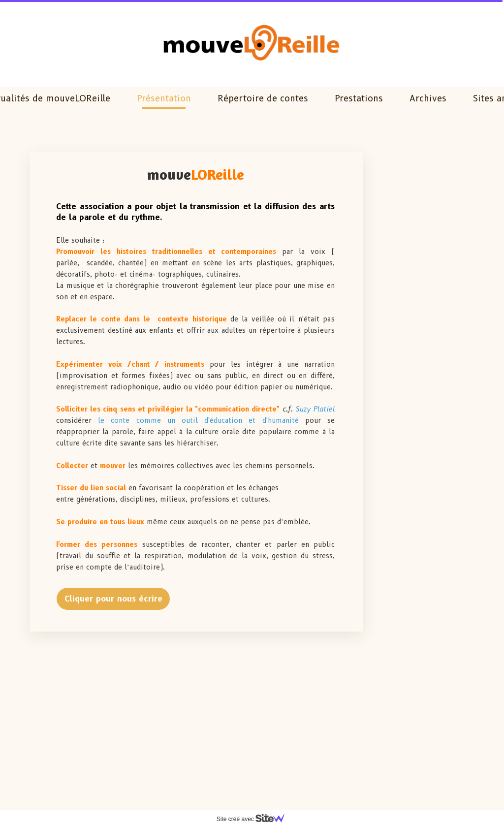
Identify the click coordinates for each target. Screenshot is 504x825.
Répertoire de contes (263, 98)
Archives (428, 98)
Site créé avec (254, 819)
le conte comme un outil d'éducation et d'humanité (202, 420)
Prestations (359, 98)
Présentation (164, 98)
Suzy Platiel (315, 409)
